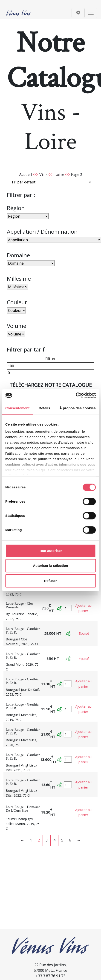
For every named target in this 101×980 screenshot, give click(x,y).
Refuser (51, 581)
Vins (43, 174)
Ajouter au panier (83, 608)
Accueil (25, 174)
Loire (59, 174)
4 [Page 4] (54, 840)
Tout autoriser (51, 551)
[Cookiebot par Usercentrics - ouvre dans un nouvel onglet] (76, 395)
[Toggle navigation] (78, 13)
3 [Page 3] (47, 840)
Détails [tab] (44, 408)
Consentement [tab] (17, 408)
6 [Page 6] (70, 840)
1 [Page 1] (31, 840)
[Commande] (50, 182)
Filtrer (50, 359)
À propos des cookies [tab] (78, 408)
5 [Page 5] (62, 840)
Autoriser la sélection (50, 566)
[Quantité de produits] (68, 608)
